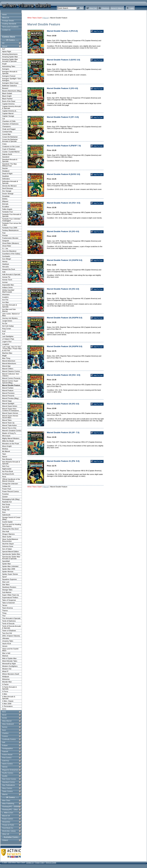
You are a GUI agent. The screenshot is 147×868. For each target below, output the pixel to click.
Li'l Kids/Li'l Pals (8, 339)
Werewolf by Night (9, 664)
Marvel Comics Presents (11, 378)
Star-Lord (6, 582)
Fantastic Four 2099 (10, 228)
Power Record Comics (10, 491)
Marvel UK (6, 816)
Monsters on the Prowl (10, 444)
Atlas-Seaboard (8, 724)
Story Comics (7, 788)
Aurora (5, 727)
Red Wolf (6, 507)
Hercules (5, 267)
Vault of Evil (6, 644)
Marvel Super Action (10, 406)
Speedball (6, 561)
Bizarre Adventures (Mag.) (12, 91)
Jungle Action (7, 321)
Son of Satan (7, 549)
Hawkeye (6, 264)
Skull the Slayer (8, 544)
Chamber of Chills (9, 121)
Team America (7, 608)
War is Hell (6, 653)
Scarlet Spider (7, 522)
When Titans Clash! (35, 18)
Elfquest (5, 201)
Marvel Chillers (8, 369)
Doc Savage (7, 191)
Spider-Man (6, 564)
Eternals (5, 204)
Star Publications (8, 785)
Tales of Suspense (9, 600)
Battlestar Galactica (9, 86)
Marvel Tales (7, 420)
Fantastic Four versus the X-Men (12, 224)
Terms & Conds (51, 863)
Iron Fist (5, 300)
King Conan (7, 329)
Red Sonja (6, 504)
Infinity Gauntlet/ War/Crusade (8, 291)
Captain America (8, 104)
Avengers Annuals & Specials (10, 72)
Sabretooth (6, 515)
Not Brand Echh (8, 474)
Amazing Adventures (10, 54)
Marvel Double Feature (11, 385)
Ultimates (6, 638)
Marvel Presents (8, 396)
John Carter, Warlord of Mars (11, 315)
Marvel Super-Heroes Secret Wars (10, 417)
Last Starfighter (8, 336)
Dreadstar (6, 196)
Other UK (6, 834)
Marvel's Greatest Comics (12, 431)
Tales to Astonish (8, 603)
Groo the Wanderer (9, 251)
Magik (4, 356)
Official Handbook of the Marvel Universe (11, 480)
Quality (5, 776)
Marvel (5, 46)
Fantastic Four (7, 212)
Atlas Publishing (8, 803)
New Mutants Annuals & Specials (11, 463)
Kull (4, 334)
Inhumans (6, 294)
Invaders (5, 297)
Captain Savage (8, 116)
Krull (4, 331)
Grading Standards (9, 24)
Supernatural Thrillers (10, 598)
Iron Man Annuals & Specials (9, 306)
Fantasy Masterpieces (10, 230)
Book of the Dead (9, 101)
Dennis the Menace (9, 186)
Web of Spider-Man (9, 658)
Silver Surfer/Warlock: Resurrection (10, 540)
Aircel (4, 715)
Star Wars (6, 585)
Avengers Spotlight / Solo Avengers (12, 80)
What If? (5, 671)
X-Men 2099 (7, 704)
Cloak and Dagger (9, 129)
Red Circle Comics (9, 779)
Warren (5, 794)
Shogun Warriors (8, 534)
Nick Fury (6, 466)
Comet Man (6, 134)
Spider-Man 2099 (9, 569)
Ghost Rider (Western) (11, 243)
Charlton (5, 733)
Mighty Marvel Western (11, 438)
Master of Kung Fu (9, 433)
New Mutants (7, 459)
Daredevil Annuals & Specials (10, 160)
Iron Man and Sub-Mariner (9, 310)
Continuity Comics (9, 739)
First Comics (7, 758)
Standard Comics (9, 782)
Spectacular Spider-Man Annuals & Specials (11, 558)
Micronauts (6, 436)
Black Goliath (7, 93)
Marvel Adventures (9, 363)
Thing (4, 613)
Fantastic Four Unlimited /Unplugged (11, 220)
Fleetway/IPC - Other (10, 810)
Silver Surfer (7, 537)
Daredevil (6, 157)
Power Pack (7, 489)
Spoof (4, 577)
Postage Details (8, 21)
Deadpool (6, 171)
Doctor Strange (8, 194)
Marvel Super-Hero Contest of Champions (10, 410)
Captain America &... (10, 111)
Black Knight (7, 96)
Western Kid (7, 669)
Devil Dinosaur (8, 188)
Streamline (6, 822)
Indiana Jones (7, 287)
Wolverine (6, 679)
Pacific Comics (8, 773)
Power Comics (8, 819)
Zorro (4, 709)
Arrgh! (4, 64)
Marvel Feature (8, 391)
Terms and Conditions (10, 27)
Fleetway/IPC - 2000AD (11, 807)
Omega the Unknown (10, 484)
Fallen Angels (7, 209)
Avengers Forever (9, 76)
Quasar (5, 497)
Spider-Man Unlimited (10, 566)
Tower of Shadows (9, 631)
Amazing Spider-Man (10, 57)
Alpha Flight (7, 52)
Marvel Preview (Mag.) (11, 398)
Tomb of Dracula (8, 624)
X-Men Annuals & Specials (9, 698)
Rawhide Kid (7, 502)
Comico (5, 736)
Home (4, 15)
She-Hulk (6, 531)
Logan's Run (7, 342)
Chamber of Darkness (10, 124)
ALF (4, 49)
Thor (4, 616)
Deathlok (5, 176)
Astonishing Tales (9, 66)
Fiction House (7, 755)
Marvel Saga (7, 401)
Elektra (5, 199)
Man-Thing (6, 358)
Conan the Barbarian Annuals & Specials (10, 140)
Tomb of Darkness (9, 621)
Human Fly (6, 277)
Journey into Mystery (10, 318)
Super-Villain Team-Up (11, 595)
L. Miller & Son (8, 813)
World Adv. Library (9, 831)
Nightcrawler (7, 469)
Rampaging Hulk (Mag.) (11, 499)
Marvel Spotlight (8, 403)
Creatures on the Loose (11, 146)
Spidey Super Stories (10, 574)
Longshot (6, 344)
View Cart (93, 8)
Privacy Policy (40, 863)
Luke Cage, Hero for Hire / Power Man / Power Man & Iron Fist (12, 349)
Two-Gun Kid (7, 633)
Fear (4, 233)
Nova (4, 477)
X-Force (5, 691)
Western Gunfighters (10, 666)
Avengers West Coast (10, 83)
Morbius (5, 449)
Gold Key (6, 761)
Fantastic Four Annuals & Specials (12, 215)
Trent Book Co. (8, 828)
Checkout (105, 8)
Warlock (5, 656)
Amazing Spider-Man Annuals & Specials (10, 60)
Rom (4, 512)
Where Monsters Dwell (11, 674)
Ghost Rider (7, 246)
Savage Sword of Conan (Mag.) (11, 518)
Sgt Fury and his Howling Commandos (11, 525)
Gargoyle (6, 241)
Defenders (6, 179)
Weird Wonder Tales (10, 661)
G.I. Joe (5, 248)
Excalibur (6, 207)
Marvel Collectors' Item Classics (11, 375)
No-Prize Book (8, 471)
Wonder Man (7, 682)
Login (132, 8)
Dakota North (7, 154)
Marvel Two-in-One (9, 428)
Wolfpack (6, 677)
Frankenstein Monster (10, 238)
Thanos (5, 611)
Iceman (5, 282)
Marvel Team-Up (8, 423)
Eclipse (5, 745)
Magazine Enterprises (10, 770)
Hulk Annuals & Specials (11, 274)
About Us (6, 18)
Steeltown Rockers (9, 587)
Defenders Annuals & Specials (10, 182)
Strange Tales (7, 590)
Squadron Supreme (9, 579)
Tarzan (5, 605)
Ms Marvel (6, 451)
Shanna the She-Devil (10, 529)
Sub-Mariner (7, 592)
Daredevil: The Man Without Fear (9, 165)
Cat (3, 119)
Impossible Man (8, 285)
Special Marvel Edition (10, 552)
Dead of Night (7, 174)
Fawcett (5, 751)
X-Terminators (7, 706)
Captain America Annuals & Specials (12, 107)
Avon (4, 730)
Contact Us (6, 30)
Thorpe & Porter (8, 825)
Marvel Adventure (9, 361)
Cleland (5, 840)
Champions (6, 126)
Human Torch (7, 280)
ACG (4, 712)
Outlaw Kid (6, 486)
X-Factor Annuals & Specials (9, 688)
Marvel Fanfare (8, 388)
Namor (5, 457)
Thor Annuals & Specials (11, 618)
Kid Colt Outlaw (8, 326)
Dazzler (5, 168)
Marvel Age (6, 366)
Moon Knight (7, 446)
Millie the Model (8, 441)
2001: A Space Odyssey (11, 636)
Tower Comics (7, 791)
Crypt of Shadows (9, 149)
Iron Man (5, 302)
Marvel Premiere (8, 393)
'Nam (4, 454)
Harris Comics (7, 764)
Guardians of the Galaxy (11, 254)
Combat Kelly (7, 132)
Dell (4, 742)
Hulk (4, 272)
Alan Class (6, 800)
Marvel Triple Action (9, 425)
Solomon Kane (8, 546)
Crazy (4, 144)
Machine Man (7, 353)
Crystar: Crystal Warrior (11, 152)
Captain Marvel (8, 113)
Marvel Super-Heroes (10, 413)
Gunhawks (6, 256)
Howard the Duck (9, 269)
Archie (5, 718)
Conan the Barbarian (10, 137)
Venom (5, 646)
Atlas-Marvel (7, 721)
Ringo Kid (6, 510)
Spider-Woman (8, 572)
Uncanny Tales (8, 641)
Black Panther (7, 99)
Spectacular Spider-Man (11, 554)
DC (3, 43)
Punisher (5, 494)
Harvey (5, 261)
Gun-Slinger (7, 259)
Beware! (5, 88)
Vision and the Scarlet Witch (10, 650)
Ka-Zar (5, 323)
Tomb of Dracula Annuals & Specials (11, 627)
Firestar (5, 235)
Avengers (6, 69)
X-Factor (5, 684)
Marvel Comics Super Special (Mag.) (10, 382)
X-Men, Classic (8, 701)
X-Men (5, 694)
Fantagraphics (7, 748)
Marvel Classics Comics (11, 371)
